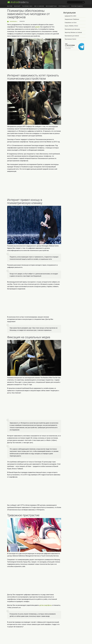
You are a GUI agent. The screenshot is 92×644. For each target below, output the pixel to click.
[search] (76, 2)
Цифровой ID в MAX (70, 16)
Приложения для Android (72, 36)
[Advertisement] (34, 185)
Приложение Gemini (70, 39)
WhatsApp (17, 6)
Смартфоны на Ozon (71, 23)
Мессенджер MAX (51, 6)
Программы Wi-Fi (64, 6)
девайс (38, 27)
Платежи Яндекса (77, 6)
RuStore (10, 6)
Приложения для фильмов (72, 29)
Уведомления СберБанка (72, 19)
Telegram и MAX (27, 6)
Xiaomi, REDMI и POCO (71, 26)
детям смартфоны (46, 605)
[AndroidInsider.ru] (18, 2)
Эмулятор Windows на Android (73, 32)
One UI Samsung (39, 6)
